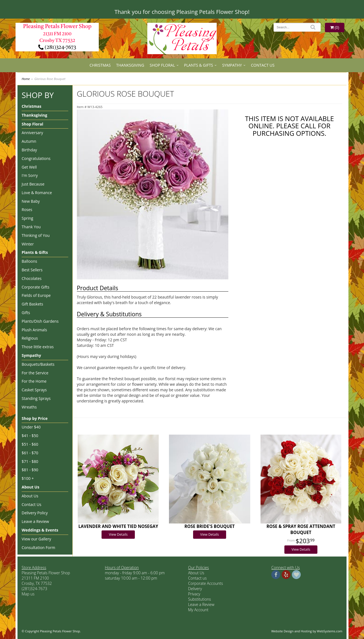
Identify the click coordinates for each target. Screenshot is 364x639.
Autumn (29, 141)
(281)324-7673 (57, 47)
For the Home (34, 381)
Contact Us (263, 65)
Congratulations (36, 158)
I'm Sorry (30, 175)
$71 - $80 (30, 461)
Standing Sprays (36, 398)
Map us (28, 594)
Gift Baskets (32, 304)
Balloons (29, 261)
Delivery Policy (35, 513)
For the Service (35, 373)
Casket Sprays (34, 390)
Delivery (195, 589)
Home (26, 79)
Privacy (194, 594)
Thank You (31, 227)
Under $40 (31, 427)
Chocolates (32, 278)
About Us (31, 487)
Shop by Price (35, 418)
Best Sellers (32, 270)
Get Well (29, 167)
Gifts (26, 313)
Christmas (100, 65)
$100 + (28, 478)
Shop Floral (162, 65)
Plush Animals (34, 330)
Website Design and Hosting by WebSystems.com (307, 631)
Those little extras (38, 347)
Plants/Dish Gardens (40, 321)
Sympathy (232, 65)
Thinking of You (36, 235)
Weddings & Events (40, 530)
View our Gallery (36, 539)
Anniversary (32, 133)
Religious (30, 338)
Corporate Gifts (36, 287)
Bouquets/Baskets (38, 364)
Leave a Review (35, 521)
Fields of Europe (36, 295)
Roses (27, 210)
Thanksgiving (130, 65)
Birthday (29, 150)
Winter (28, 244)
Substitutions (199, 599)
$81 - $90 (30, 470)
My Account (198, 610)
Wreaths (29, 407)
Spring (27, 218)
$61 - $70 (30, 453)
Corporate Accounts (205, 583)
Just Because (33, 184)
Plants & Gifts (199, 65)
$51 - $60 (30, 444)
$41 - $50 (30, 436)
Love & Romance (37, 193)
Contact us (197, 578)
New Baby (31, 201)
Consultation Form (38, 547)
